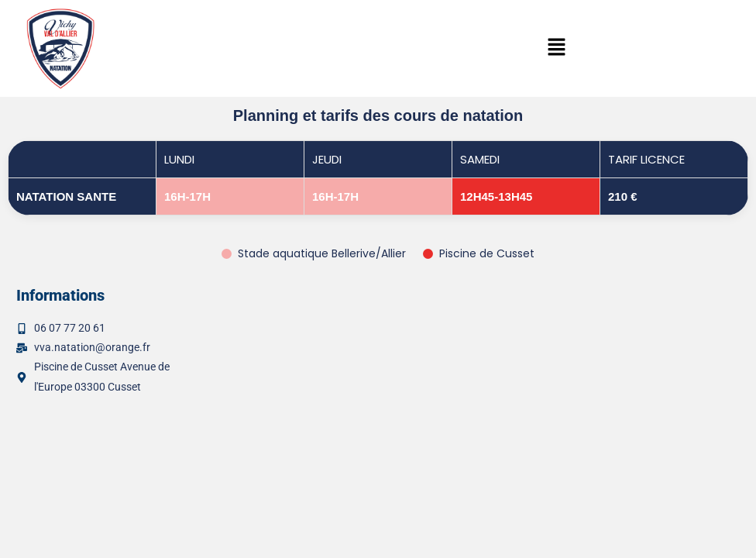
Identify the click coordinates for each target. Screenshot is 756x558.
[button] (557, 48)
